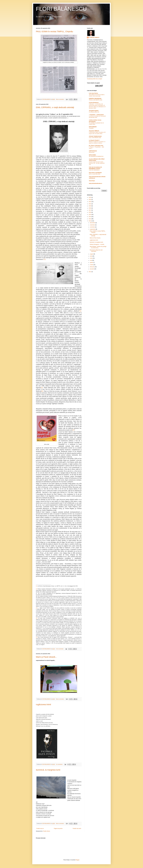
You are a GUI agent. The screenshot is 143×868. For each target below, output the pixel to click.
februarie (92, 267)
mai (91, 260)
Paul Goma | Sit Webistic (95, 173)
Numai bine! (92, 152)
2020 (90, 206)
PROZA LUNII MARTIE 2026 (96, 100)
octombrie (93, 227)
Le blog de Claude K (94, 140)
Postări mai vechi (77, 828)
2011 (90, 272)
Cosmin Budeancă (94, 103)
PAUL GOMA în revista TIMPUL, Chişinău (54, 31)
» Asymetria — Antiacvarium (96, 115)
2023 (90, 200)
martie (92, 265)
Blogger (77, 860)
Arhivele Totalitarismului (95, 136)
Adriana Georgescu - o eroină (97, 244)
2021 (90, 204)
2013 (90, 219)
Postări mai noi (40, 828)
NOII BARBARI (93, 127)
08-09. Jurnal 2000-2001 (95, 174)
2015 (90, 215)
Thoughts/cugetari (94, 111)
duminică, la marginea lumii (48, 770)
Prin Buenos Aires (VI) (94, 112)
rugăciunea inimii (43, 704)
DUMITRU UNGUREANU (95, 99)
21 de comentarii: (60, 649)
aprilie (92, 263)
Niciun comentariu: (60, 99)
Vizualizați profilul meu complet (95, 79)
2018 (90, 208)
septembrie (93, 229)
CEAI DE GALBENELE (94, 170)
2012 (90, 221)
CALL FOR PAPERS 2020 (95, 138)
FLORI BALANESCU (94, 37)
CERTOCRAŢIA (93, 151)
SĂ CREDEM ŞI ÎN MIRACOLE (96, 156)
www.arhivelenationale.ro (95, 183)
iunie (91, 258)
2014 (90, 217)
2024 (90, 197)
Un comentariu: (59, 764)
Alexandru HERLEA (94, 131)
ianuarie (92, 269)
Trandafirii (91, 128)
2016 (90, 212)
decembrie (93, 223)
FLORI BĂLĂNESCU (61, 9)
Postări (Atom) (46, 831)
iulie (91, 256)
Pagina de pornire (58, 828)
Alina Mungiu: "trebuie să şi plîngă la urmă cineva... (98, 247)
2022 (90, 202)
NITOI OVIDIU (92, 155)
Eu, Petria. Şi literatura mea (96, 146)
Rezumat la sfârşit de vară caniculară (96, 251)
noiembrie (93, 225)
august (92, 254)
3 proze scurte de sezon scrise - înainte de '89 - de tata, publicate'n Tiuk (97, 163)
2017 (90, 210)
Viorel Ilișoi (92, 181)
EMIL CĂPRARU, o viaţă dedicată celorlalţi (55, 107)
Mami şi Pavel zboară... (46, 657)
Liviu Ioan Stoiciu (93, 93)
